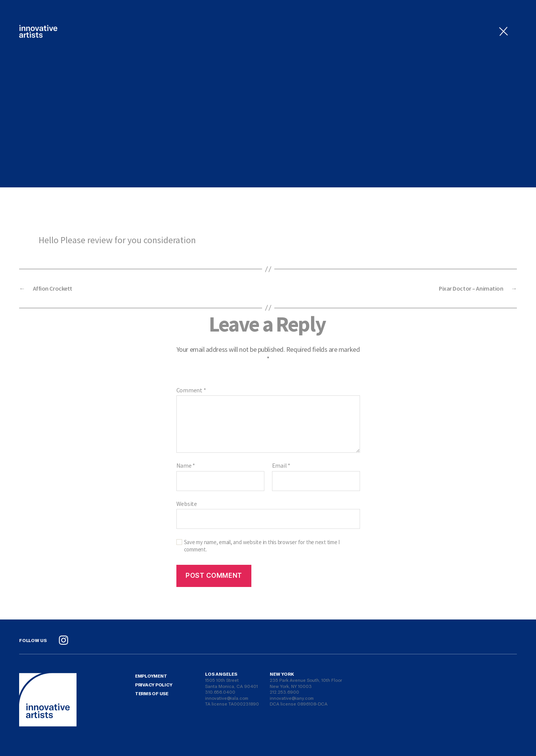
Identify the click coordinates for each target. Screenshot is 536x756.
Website (187, 504)
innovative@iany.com (292, 698)
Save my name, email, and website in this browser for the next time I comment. (262, 546)
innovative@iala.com (227, 698)
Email (281, 466)
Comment (191, 390)
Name (186, 466)
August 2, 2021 (266, 145)
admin (217, 145)
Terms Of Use (152, 693)
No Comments (326, 145)
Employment (151, 676)
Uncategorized (268, 76)
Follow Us (33, 640)
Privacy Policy (154, 684)
